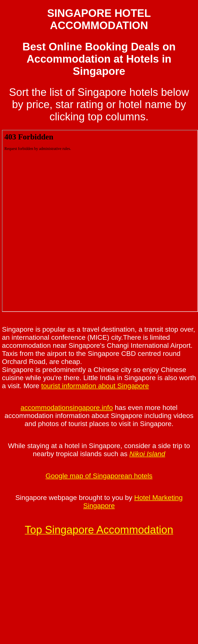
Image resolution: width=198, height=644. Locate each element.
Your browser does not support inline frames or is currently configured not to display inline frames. (100, 221)
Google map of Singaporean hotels (99, 476)
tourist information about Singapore (95, 386)
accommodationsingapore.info (67, 407)
